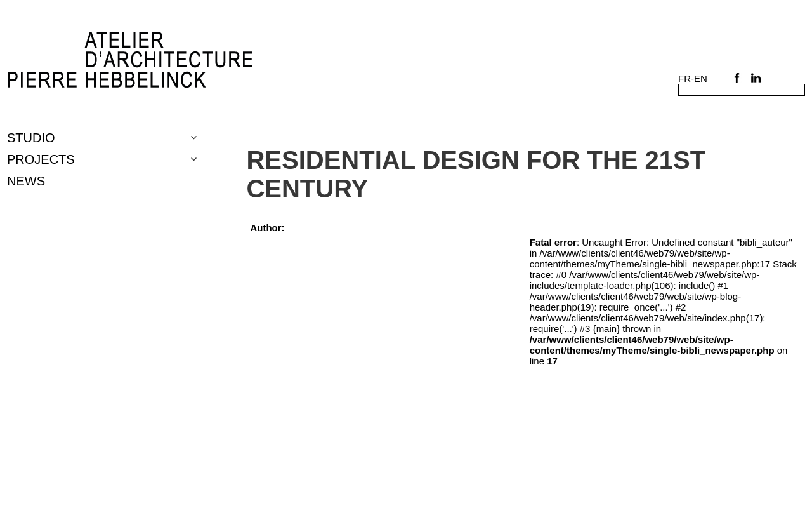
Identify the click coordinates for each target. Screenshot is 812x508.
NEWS (26, 181)
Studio (31, 138)
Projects (41, 159)
